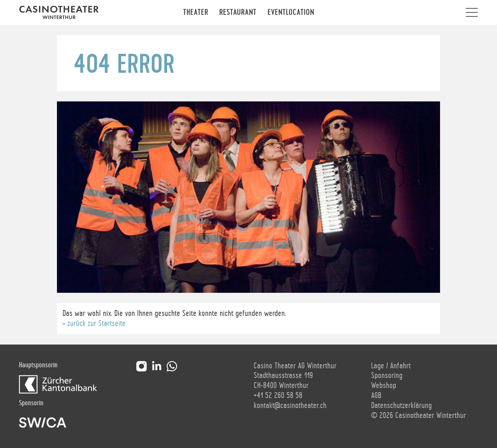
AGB (376, 396)
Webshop (384, 386)
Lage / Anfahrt (391, 366)
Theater (196, 12)
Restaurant (238, 12)
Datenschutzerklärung (401, 406)
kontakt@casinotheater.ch (290, 406)
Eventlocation (291, 12)
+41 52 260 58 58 (278, 396)
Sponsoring (387, 376)
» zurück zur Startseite (94, 323)
